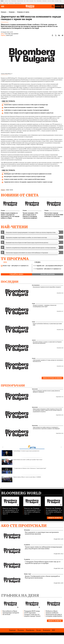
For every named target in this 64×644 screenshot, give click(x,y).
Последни (10, 282)
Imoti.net (49, 1)
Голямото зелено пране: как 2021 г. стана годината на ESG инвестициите (25, 179)
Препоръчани (13, 385)
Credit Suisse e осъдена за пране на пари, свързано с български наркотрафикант (27, 110)
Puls (35, 1)
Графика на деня (20, 595)
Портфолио (30, 630)
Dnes (10, 1)
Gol (25, 1)
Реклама (21, 630)
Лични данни (34, 634)
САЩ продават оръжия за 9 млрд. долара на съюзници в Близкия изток (48, 361)
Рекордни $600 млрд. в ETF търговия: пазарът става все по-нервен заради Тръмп (32, 613)
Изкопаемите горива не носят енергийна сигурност (47, 287)
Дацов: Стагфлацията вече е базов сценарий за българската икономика (42, 577)
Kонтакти (47, 630)
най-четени (14, 227)
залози (11, 190)
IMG (2, 1)
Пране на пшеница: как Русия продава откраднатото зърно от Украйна (24, 107)
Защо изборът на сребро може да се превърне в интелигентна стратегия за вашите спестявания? (46, 428)
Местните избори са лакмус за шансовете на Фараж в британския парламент (47, 343)
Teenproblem (39, 1)
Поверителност (27, 634)
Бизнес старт (28, 574)
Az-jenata (31, 1)
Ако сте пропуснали (24, 526)
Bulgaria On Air (20, 1)
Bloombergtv (14, 1)
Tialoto (27, 1)
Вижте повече (55, 518)
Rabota (53, 1)
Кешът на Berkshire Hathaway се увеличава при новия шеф (47, 324)
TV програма (15, 259)
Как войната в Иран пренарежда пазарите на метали (11, 613)
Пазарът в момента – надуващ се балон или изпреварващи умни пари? (45, 306)
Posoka (4, 3)
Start (1, 3)
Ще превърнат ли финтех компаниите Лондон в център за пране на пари (25, 177)
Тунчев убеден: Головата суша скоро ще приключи (20, 453)
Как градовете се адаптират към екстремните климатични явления (42, 533)
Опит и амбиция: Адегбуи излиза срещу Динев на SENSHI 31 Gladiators (46, 391)
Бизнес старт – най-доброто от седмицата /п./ (15, 266)
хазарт (8, 190)
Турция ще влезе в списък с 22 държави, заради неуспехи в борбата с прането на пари (28, 182)
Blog (60, 1)
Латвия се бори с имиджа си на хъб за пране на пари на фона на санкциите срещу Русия (29, 113)
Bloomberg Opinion (36, 285)
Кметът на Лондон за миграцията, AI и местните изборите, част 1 (54, 511)
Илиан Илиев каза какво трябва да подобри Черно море (22, 462)
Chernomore (11, 3)
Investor (6, 1)
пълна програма (48, 274)
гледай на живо (16, 274)
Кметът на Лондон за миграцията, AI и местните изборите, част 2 (32, 511)
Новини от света (20, 195)
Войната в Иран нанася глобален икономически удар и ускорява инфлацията (54, 613)
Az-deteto (57, 1)
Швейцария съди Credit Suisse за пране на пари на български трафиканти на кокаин (28, 174)
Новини (3, 210)
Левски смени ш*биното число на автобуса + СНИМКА (21, 479)
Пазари (33, 304)
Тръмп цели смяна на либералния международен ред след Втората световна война (43, 548)
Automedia (44, 1)
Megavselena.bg (18, 3)
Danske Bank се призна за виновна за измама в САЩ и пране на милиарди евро (26, 105)
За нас (39, 630)
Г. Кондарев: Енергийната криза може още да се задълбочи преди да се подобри (43, 562)
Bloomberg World (21, 493)
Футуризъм (27, 530)
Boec (7, 3)
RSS (53, 630)
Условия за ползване (18, 634)
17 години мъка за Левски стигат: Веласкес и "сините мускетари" (24, 471)
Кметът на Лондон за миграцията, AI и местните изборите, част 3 (11, 511)
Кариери (12, 630)
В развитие (27, 545)
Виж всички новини (52, 378)
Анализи (34, 340)
